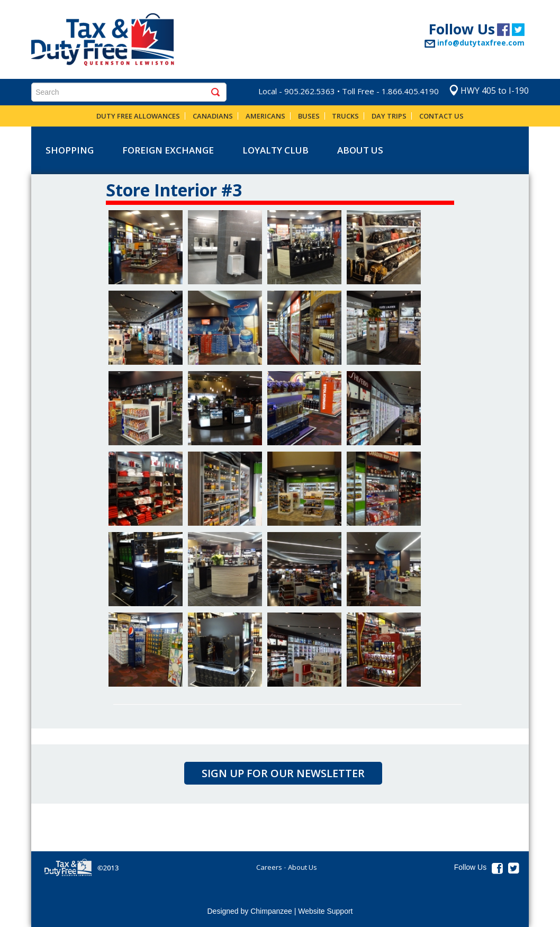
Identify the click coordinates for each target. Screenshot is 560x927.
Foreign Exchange (168, 150)
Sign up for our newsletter (283, 773)
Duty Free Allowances (138, 116)
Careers (269, 867)
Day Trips (389, 116)
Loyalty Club (276, 150)
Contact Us (441, 116)
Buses (309, 116)
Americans (265, 116)
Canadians (213, 116)
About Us (360, 150)
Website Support (325, 911)
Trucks (345, 116)
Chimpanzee (271, 911)
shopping (70, 150)
